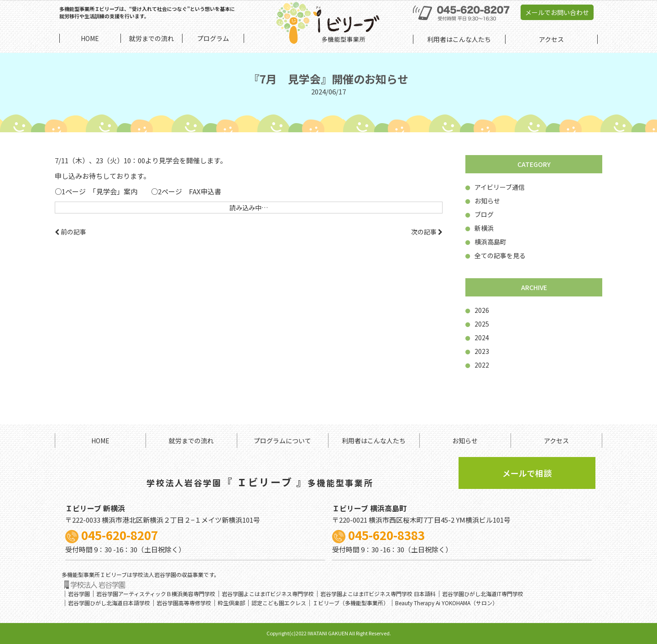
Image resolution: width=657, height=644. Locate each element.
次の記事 (427, 232)
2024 (477, 338)
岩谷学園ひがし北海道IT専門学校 (483, 594)
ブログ (480, 214)
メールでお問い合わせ (557, 12)
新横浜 (480, 228)
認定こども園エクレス (279, 603)
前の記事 (70, 232)
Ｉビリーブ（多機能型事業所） (351, 603)
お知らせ (483, 201)
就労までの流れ (191, 441)
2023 (477, 351)
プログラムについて (282, 441)
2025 (477, 324)
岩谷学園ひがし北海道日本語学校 (109, 603)
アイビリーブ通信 (495, 187)
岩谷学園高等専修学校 (184, 603)
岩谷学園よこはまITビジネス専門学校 (268, 594)
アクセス (556, 441)
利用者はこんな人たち (374, 441)
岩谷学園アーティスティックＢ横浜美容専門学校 (156, 594)
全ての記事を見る (495, 255)
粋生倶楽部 (231, 603)
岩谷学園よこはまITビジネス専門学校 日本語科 (378, 594)
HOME (100, 441)
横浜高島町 (486, 242)
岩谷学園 (79, 594)
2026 (477, 310)
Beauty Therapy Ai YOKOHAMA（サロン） (446, 603)
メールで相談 (527, 473)
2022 (477, 365)
